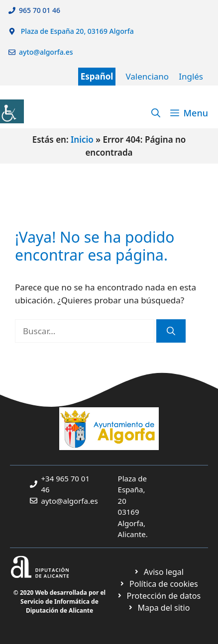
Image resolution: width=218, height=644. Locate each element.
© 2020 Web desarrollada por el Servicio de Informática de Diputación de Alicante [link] (59, 601)
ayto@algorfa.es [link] (48, 52)
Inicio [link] (82, 139)
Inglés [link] (191, 76)
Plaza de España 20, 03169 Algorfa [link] (76, 31)
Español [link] (97, 76)
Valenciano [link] (147, 76)
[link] (12, 111)
